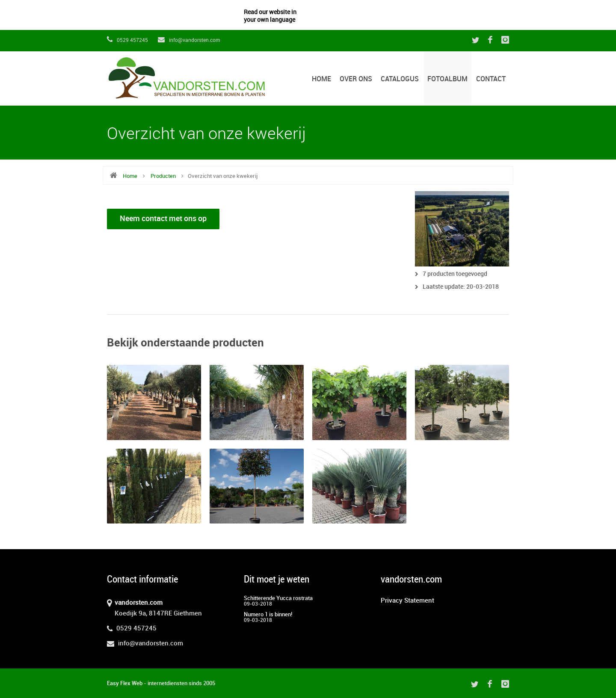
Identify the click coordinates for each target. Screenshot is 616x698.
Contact (491, 79)
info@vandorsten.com (189, 40)
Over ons (356, 79)
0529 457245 (127, 40)
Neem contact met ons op (163, 219)
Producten (163, 176)
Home (321, 79)
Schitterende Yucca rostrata (278, 598)
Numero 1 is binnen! (268, 615)
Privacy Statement (407, 601)
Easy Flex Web (125, 683)
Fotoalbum (447, 79)
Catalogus (400, 79)
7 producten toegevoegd (455, 274)
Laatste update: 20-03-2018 (461, 287)
